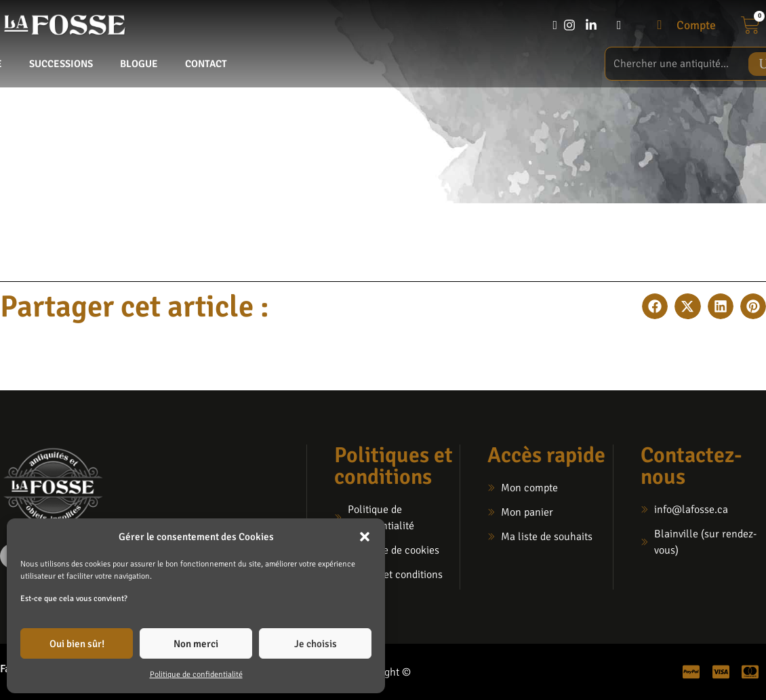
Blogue (139, 64)
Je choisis (316, 644)
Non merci (196, 644)
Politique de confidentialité (196, 675)
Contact (206, 64)
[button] (365, 537)
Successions (61, 64)
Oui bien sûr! (77, 644)
